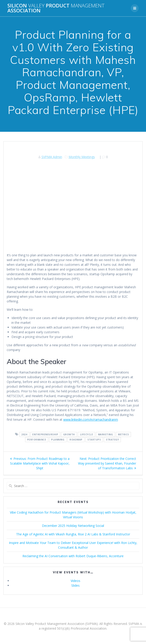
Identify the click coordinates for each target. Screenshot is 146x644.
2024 (24, 434)
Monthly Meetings (82, 157)
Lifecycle (87, 434)
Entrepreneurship (45, 434)
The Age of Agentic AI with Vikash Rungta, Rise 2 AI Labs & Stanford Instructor (73, 534)
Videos (75, 581)
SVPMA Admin (52, 157)
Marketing (106, 434)
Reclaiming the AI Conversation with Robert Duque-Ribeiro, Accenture (73, 556)
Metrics (123, 434)
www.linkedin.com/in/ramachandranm (91, 419)
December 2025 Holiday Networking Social (73, 526)
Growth (69, 434)
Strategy (112, 440)
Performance (37, 440)
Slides (75, 585)
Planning (58, 440)
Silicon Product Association (56, 8)
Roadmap (76, 440)
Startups (94, 440)
